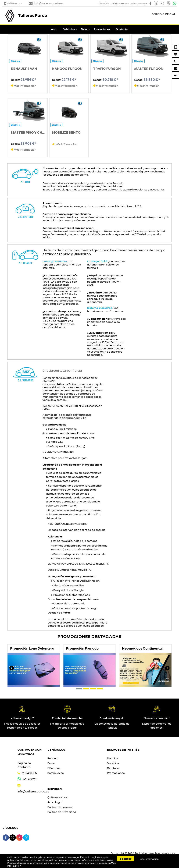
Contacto (122, 29)
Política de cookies (60, 807)
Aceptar (126, 859)
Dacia (51, 763)
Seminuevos (56, 773)
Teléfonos (12, 3)
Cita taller (113, 768)
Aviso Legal (55, 802)
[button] (79, 689)
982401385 (29, 773)
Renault (52, 758)
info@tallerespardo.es (33, 791)
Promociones (102, 29)
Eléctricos (54, 768)
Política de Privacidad (62, 812)
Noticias (112, 758)
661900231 (30, 779)
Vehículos (69, 29)
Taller (84, 29)
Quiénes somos (57, 797)
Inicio (54, 29)
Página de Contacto (24, 765)
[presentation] (12, 668)
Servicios (113, 763)
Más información (24, 86)
